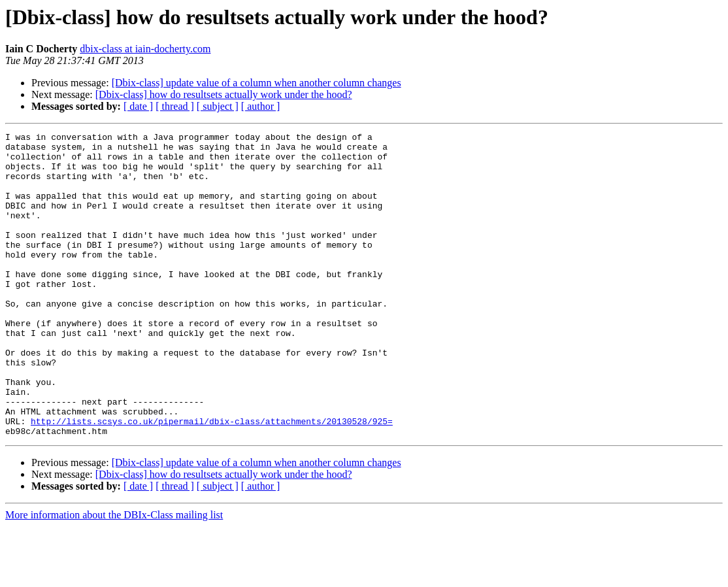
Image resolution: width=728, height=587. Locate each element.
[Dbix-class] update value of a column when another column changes (256, 83)
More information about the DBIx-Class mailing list (114, 576)
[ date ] (138, 106)
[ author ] (261, 106)
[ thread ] (175, 106)
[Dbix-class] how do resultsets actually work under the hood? (224, 94)
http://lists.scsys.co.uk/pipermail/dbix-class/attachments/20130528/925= (212, 480)
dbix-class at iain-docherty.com (145, 49)
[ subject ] (218, 106)
